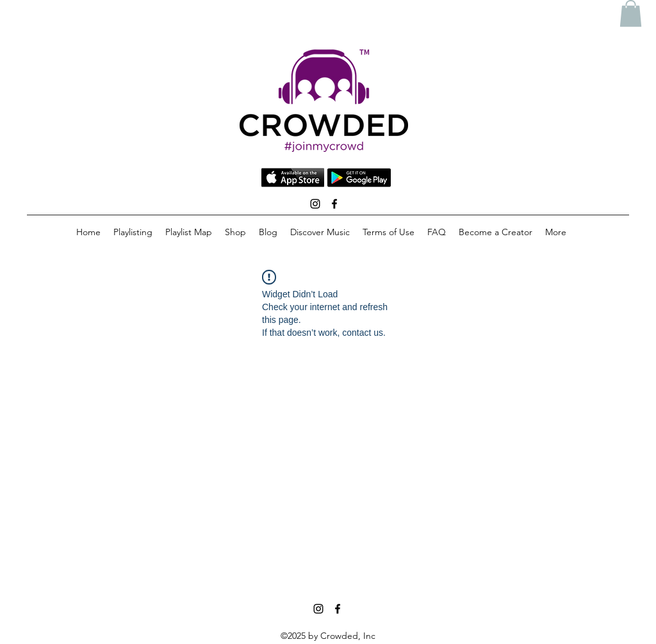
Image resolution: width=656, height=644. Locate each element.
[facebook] (334, 204)
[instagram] (315, 204)
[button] (631, 13)
